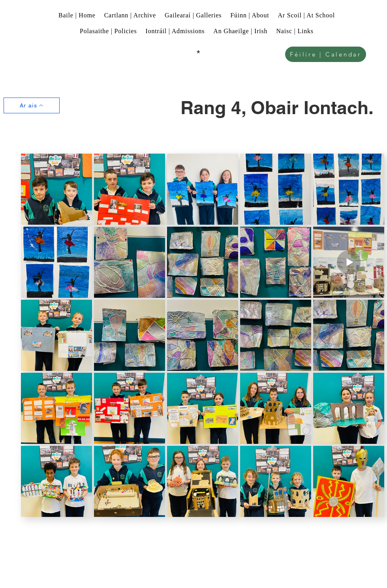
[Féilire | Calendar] (326, 54)
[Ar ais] (32, 105)
